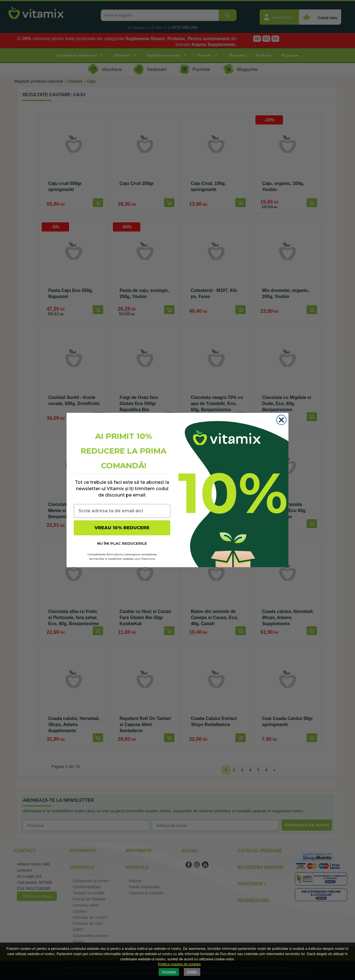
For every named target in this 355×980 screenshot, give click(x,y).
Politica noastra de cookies (179, 964)
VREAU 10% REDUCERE (122, 528)
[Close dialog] (281, 420)
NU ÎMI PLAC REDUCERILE (122, 543)
